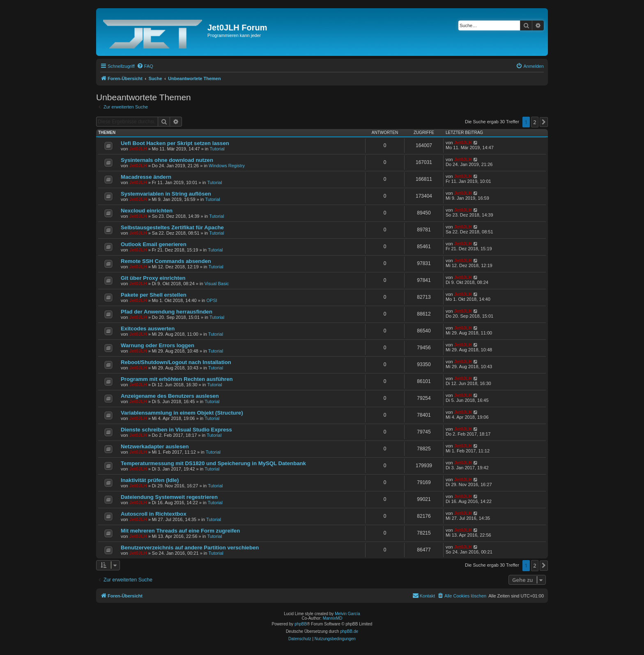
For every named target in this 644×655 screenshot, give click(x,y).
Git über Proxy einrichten (153, 278)
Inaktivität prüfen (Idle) (150, 480)
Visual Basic (217, 284)
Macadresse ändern (146, 177)
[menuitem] (145, 66)
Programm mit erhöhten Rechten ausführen (177, 379)
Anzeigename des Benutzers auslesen (170, 396)
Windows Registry (227, 166)
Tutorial (217, 149)
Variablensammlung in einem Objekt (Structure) (182, 413)
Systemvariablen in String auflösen (166, 194)
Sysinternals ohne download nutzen (167, 160)
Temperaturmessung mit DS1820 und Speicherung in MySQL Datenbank (213, 463)
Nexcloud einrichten (147, 211)
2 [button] (535, 122)
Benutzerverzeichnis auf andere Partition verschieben (190, 548)
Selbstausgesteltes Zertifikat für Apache (172, 227)
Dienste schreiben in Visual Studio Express (176, 430)
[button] (544, 122)
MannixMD (333, 618)
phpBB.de (349, 631)
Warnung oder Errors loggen (158, 345)
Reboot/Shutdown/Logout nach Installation (176, 362)
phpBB (301, 624)
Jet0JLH (138, 149)
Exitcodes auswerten (148, 329)
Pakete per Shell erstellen (154, 295)
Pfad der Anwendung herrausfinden (167, 312)
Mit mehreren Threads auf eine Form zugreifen (180, 531)
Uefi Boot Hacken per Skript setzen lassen (175, 143)
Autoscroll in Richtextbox (154, 514)
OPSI (212, 300)
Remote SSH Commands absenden (166, 261)
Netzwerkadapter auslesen (155, 446)
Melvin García (347, 614)
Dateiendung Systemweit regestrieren (169, 497)
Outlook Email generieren (154, 244)
